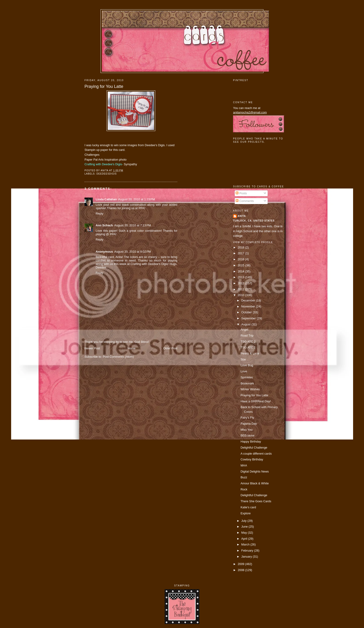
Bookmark (247, 383)
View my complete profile (253, 242)
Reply (99, 213)
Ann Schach (104, 225)
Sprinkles (247, 377)
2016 (241, 259)
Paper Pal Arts (94, 160)
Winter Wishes (250, 389)
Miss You (246, 430)
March (246, 544)
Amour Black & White (255, 483)
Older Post (170, 348)
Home (132, 348)
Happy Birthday (251, 441)
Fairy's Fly (247, 418)
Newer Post (92, 348)
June (245, 527)
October (247, 312)
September (249, 318)
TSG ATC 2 (248, 342)
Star (243, 359)
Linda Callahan (106, 199)
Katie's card (248, 507)
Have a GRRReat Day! (256, 401)
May (244, 533)
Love (244, 371)
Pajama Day (249, 424)
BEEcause (247, 435)
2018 (241, 247)
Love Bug (247, 365)
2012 (241, 283)
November (249, 306)
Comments (245, 201)
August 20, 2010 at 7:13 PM (133, 225)
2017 (241, 253)
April (245, 539)
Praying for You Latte (104, 86)
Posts (241, 193)
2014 (241, 271)
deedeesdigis (106, 174)
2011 (241, 289)
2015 (241, 265)
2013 (241, 277)
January (247, 557)
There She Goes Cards (256, 501)
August (246, 324)
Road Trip (247, 335)
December (249, 300)
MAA (244, 465)
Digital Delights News (255, 471)
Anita (242, 216)
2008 (241, 570)
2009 (241, 564)
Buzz (244, 477)
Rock (244, 489)
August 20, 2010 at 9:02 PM (133, 252)
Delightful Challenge (254, 448)
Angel (244, 329)
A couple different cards (256, 454)
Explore (246, 513)
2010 (241, 295)
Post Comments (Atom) (118, 357)
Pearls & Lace (250, 353)
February (248, 550)
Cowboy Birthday (252, 459)
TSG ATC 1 (248, 347)
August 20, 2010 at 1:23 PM (136, 199)
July (244, 521)
